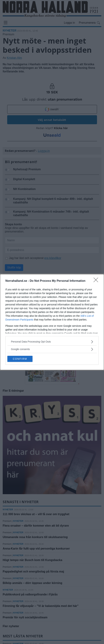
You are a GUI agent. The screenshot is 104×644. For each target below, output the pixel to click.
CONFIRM (20, 359)
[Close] (97, 281)
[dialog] (52, 322)
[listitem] (52, 342)
